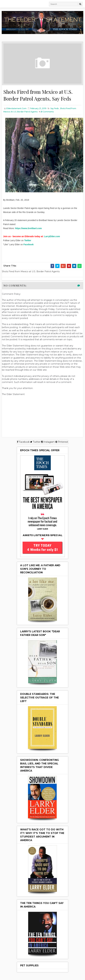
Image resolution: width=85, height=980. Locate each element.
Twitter (28, 240)
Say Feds (55, 108)
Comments (47, 112)
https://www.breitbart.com (28, 228)
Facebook (28, 244)
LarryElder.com (52, 236)
